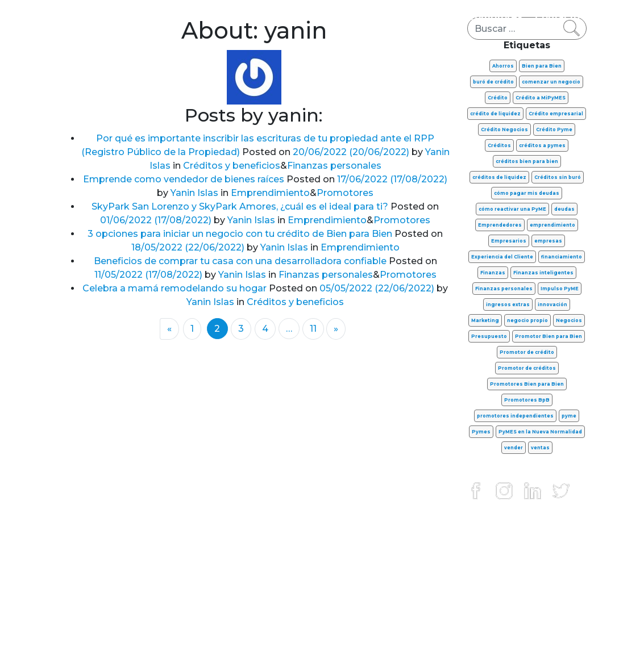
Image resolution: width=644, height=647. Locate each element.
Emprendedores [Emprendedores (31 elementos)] (500, 225)
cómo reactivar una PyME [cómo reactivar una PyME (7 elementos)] (512, 209)
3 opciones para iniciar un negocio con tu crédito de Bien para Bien (240, 234)
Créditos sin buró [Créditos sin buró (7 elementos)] (558, 177)
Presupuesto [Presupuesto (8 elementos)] (489, 336)
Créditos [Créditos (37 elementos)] (499, 145)
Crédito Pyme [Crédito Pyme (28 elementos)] (554, 130)
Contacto (557, 17)
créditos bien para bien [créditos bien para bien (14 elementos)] (527, 161)
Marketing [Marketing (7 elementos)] (485, 320)
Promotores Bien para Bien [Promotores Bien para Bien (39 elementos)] (527, 384)
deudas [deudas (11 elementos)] (564, 209)
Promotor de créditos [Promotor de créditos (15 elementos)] (527, 368)
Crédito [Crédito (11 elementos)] (498, 98)
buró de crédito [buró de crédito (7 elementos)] (493, 82)
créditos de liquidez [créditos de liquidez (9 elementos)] (499, 177)
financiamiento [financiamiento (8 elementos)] (562, 257)
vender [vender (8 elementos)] (514, 448)
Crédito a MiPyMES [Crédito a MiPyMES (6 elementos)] (541, 98)
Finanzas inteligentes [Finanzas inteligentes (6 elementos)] (543, 273)
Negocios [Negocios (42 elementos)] (569, 320)
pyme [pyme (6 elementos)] (569, 416)
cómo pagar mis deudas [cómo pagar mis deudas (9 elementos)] (527, 193)
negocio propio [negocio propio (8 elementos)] (527, 320)
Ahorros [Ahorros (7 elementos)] (503, 66)
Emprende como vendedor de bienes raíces (184, 179)
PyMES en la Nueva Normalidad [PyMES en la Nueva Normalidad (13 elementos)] (540, 432)
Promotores (493, 17)
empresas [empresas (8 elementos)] (548, 241)
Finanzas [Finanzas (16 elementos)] (493, 273)
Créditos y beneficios (347, 17)
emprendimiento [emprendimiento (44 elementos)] (552, 225)
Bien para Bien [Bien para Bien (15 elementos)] (542, 66)
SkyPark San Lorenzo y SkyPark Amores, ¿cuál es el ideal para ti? (240, 206)
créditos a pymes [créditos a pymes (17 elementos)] (542, 145)
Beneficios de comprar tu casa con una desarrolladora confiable (240, 261)
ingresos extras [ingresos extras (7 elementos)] (508, 304)
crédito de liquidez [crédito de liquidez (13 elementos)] (495, 114)
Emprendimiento (241, 17)
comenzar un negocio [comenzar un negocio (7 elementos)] (551, 82)
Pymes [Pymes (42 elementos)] (481, 432)
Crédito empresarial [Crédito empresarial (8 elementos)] (556, 114)
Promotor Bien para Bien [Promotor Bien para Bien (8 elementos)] (549, 336)
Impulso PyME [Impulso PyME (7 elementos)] (560, 289)
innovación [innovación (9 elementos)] (552, 304)
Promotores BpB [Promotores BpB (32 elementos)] (527, 400)
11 (313, 329)
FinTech (432, 17)
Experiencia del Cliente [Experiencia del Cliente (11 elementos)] (502, 257)
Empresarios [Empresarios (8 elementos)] (509, 241)
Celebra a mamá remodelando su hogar (174, 288)
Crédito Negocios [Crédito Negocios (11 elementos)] (504, 130)
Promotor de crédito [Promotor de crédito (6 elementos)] (527, 352)
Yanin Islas (193, 193)
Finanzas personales (136, 17)
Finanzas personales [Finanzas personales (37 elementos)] (504, 289)
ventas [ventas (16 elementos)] (540, 448)
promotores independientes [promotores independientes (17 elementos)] (515, 416)
